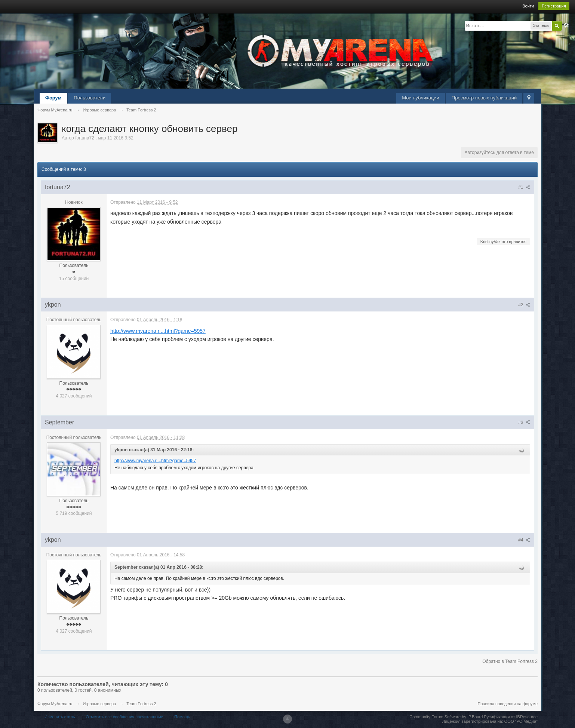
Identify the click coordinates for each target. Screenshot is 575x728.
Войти (528, 6)
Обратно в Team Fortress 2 (510, 661)
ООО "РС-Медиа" (521, 721)
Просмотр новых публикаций (484, 98)
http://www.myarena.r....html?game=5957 (158, 331)
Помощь (182, 717)
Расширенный (566, 25)
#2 (524, 305)
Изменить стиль (60, 717)
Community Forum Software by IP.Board (446, 717)
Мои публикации (421, 98)
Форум (53, 98)
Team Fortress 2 (141, 704)
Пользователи (90, 98)
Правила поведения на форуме (508, 704)
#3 (524, 423)
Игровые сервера (99, 704)
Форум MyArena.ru (55, 704)
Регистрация (554, 6)
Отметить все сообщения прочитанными (125, 717)
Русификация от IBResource (510, 717)
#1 (524, 187)
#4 (524, 540)
